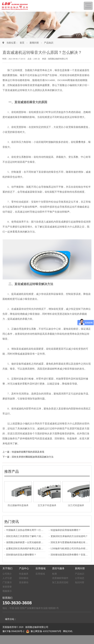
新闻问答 (34, 43)
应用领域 (40, 574)
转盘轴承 (24, 574)
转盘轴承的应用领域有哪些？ (66, 530)
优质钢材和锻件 (60, 578)
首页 (22, 43)
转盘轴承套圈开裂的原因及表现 (28, 452)
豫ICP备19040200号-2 (13, 631)
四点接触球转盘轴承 (18, 505)
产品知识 (49, 43)
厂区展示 (7, 582)
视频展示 (7, 591)
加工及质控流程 (60, 582)
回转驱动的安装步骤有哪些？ (21, 555)
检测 (54, 574)
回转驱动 (24, 578)
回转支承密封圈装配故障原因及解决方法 (33, 457)
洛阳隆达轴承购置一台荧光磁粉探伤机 (26, 542)
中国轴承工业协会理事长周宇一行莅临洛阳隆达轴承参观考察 (37, 530)
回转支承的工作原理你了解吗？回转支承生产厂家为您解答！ (37, 536)
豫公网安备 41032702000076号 (44, 631)
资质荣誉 (7, 587)
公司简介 (7, 574)
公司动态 (80, 578)
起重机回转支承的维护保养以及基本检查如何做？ (32, 549)
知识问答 (80, 582)
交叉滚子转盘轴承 (47, 505)
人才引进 (7, 578)
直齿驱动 (24, 582)
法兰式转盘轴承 (76, 505)
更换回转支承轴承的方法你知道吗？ (69, 536)
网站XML (68, 631)
